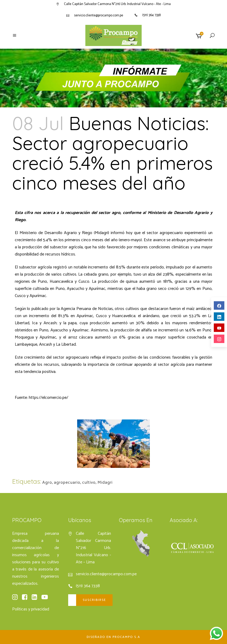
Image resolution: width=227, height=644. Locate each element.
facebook (219, 306)
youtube (219, 328)
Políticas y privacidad (31, 609)
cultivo (89, 483)
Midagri (105, 483)
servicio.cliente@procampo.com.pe (99, 15)
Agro (47, 483)
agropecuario (67, 483)
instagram (219, 339)
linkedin (219, 317)
